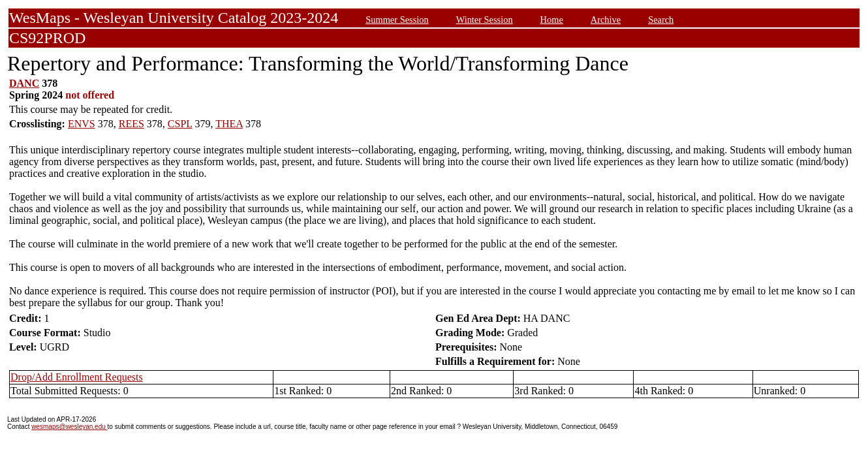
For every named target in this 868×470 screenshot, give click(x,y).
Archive (606, 20)
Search (661, 20)
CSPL (180, 124)
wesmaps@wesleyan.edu (69, 427)
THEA (229, 124)
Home (552, 20)
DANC (24, 83)
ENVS (82, 124)
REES (132, 124)
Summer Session (397, 20)
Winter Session (485, 20)
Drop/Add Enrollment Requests (77, 377)
